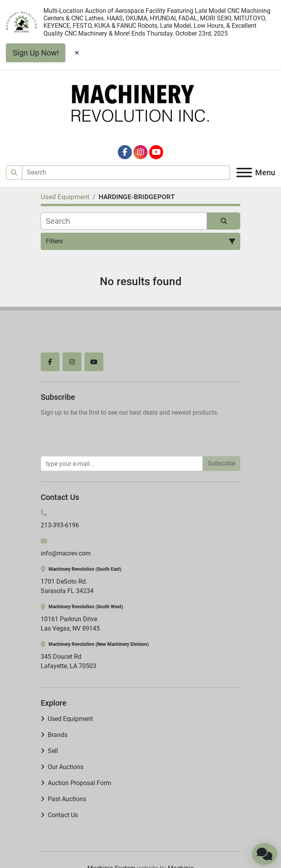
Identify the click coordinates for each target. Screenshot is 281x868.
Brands (58, 735)
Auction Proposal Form (79, 783)
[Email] (122, 464)
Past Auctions (67, 799)
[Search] (126, 173)
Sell (53, 751)
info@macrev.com (66, 553)
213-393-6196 (60, 525)
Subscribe (222, 463)
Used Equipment (70, 719)
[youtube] (156, 152)
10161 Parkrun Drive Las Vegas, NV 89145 (70, 624)
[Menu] (244, 173)
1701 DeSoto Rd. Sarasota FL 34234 (67, 586)
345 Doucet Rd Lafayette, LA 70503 (68, 661)
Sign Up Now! (36, 53)
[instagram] (140, 152)
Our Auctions (66, 767)
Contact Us (63, 815)
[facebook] (125, 152)
